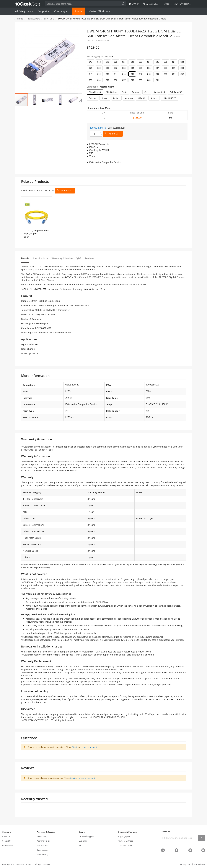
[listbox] (137, 72)
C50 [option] (165, 74)
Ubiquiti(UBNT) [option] (169, 98)
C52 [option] (182, 74)
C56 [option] (116, 80)
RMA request (42, 850)
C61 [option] (157, 80)
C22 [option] (132, 62)
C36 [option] (149, 68)
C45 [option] (124, 74)
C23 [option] (140, 62)
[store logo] (28, 4)
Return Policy (42, 836)
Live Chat (83, 841)
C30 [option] (99, 68)
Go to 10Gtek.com (100, 11)
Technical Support (86, 836)
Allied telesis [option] (111, 92)
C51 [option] (174, 74)
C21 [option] (124, 62)
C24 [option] (149, 62)
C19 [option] (107, 62)
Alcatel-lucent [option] (95, 92)
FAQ (81, 845)
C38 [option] (165, 68)
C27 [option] (174, 62)
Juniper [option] (116, 98)
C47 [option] (140, 74)
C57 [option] (124, 80)
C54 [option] (99, 80)
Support (42, 11)
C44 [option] (116, 74)
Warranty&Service (62, 258)
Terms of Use (199, 864)
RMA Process (42, 845)
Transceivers (34, 19)
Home (20, 19)
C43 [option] (107, 74)
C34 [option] (132, 68)
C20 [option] (116, 62)
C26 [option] (165, 62)
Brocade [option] (136, 92)
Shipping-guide (124, 836)
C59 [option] (140, 80)
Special (79, 11)
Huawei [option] (105, 98)
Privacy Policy (42, 854)
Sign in (75, 747)
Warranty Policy (43, 841)
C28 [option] (182, 62)
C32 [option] (116, 68)
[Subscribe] (201, 838)
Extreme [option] (93, 98)
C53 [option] (91, 80)
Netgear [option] (154, 98)
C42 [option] (99, 74)
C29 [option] (91, 68)
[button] (34, 100)
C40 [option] (182, 68)
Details (25, 258)
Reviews (89, 258)
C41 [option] (91, 74)
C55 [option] (107, 80)
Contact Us (7, 841)
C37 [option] (157, 68)
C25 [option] (157, 62)
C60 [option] (149, 80)
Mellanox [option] (129, 98)
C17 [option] (91, 62)
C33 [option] (124, 68)
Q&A (79, 258)
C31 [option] (107, 68)
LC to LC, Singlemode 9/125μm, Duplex (36, 232)
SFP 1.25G (49, 19)
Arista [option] (124, 92)
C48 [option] (149, 74)
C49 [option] (157, 74)
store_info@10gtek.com (162, 564)
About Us (6, 836)
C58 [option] (132, 80)
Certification (7, 845)
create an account (89, 747)
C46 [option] (132, 74)
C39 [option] (174, 68)
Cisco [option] (147, 92)
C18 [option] (99, 62)
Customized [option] (159, 92)
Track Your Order (125, 845)
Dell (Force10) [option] (176, 92)
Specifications (40, 258)
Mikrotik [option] (142, 98)
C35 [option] (140, 68)
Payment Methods (125, 841)
